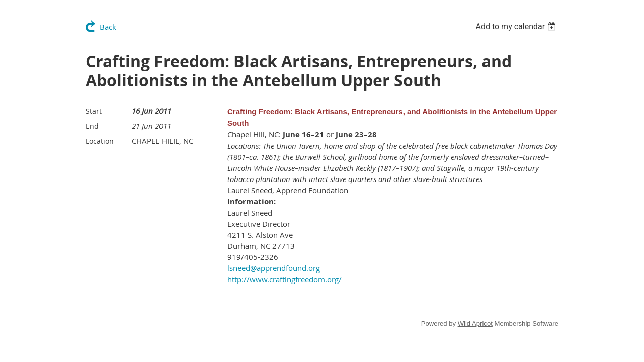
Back (108, 27)
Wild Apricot (475, 324)
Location (100, 141)
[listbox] (517, 26)
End (92, 126)
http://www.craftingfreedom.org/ (285, 279)
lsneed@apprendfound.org (274, 268)
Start (94, 111)
